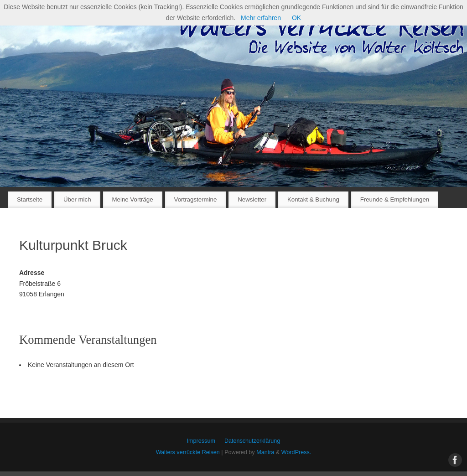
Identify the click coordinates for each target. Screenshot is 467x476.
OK (296, 18)
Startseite (30, 199)
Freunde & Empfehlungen (395, 199)
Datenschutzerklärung (252, 441)
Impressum (201, 441)
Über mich (77, 199)
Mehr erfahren (261, 18)
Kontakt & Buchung (313, 199)
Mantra (265, 452)
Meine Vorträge (132, 199)
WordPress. (296, 452)
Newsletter (252, 199)
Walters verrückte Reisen (188, 452)
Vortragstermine (196, 199)
